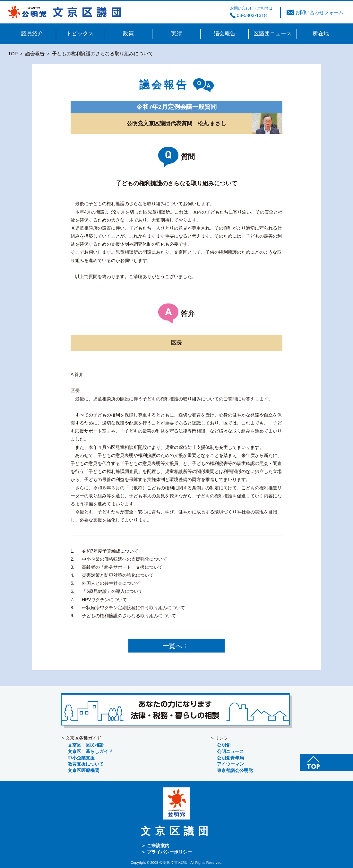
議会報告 (35, 53)
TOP (13, 53)
